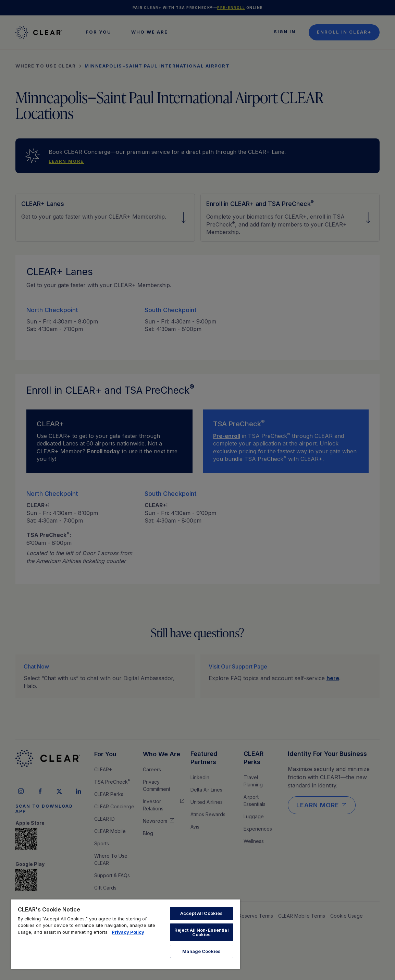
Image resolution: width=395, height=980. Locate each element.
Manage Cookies (201, 951)
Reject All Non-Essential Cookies (202, 932)
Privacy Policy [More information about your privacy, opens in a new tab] (128, 932)
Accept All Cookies (201, 913)
